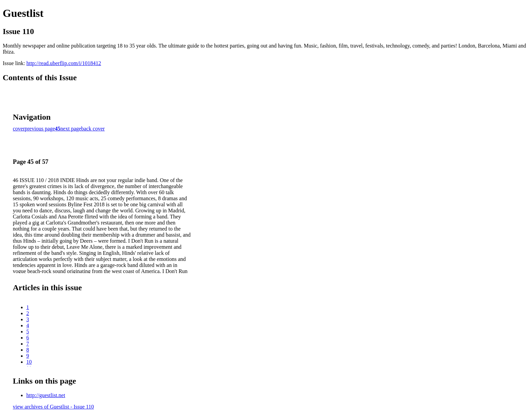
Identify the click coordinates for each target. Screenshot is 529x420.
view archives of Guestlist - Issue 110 (53, 407)
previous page (40, 129)
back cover (93, 129)
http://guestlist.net (46, 395)
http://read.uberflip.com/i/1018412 (64, 63)
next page (71, 129)
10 (29, 362)
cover (19, 129)
